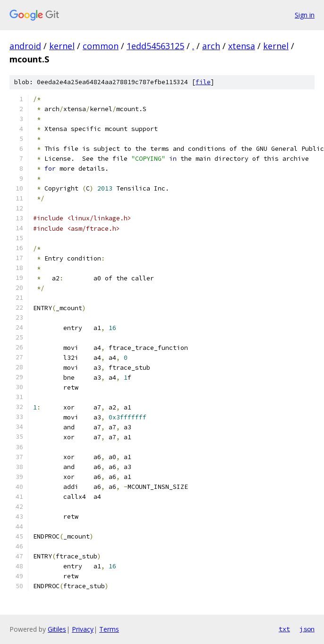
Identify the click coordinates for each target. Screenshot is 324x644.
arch (211, 46)
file (203, 82)
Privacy (83, 629)
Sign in (305, 15)
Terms (109, 629)
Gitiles (57, 629)
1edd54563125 (155, 46)
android (25, 46)
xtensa (242, 46)
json (307, 629)
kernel (62, 46)
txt (284, 629)
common (101, 46)
